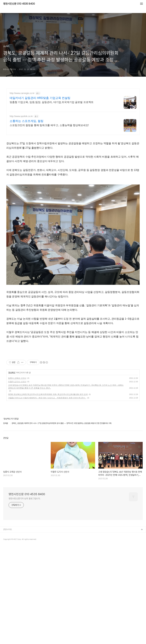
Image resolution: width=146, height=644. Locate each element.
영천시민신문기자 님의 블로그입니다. (25, 499)
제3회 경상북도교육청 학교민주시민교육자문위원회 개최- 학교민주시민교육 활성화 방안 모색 (48, 394)
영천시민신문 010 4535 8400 (19, 4)
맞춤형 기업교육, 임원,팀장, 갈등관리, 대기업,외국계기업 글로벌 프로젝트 (52, 102)
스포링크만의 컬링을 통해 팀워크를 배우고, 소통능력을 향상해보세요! (49, 125)
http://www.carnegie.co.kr (22, 93)
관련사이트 (8, 529)
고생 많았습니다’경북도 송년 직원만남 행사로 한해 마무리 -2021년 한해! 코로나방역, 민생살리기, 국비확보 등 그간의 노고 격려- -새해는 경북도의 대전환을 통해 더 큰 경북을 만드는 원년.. (66, 387)
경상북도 (12, 373)
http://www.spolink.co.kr (21, 116)
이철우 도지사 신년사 (17, 382)
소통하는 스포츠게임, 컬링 (27, 121)
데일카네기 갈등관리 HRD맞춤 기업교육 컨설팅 (40, 98)
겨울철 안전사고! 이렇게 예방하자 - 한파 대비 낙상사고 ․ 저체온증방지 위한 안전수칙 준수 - (47, 398)
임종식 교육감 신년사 (17, 378)
